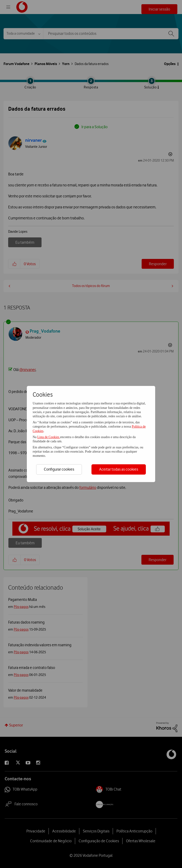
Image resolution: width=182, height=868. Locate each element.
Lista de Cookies (49, 437)
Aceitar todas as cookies (119, 469)
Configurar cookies (59, 469)
